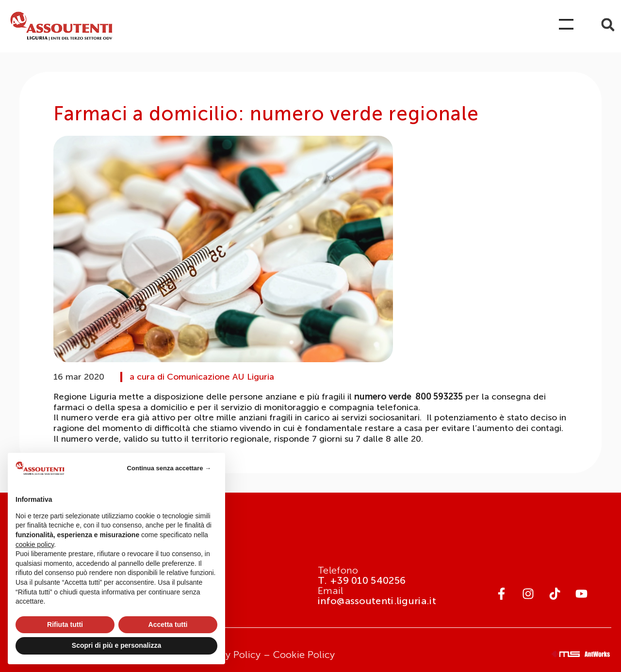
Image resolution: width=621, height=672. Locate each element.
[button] (608, 25)
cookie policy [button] (35, 544)
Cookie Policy (304, 655)
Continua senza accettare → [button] (169, 468)
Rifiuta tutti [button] (65, 624)
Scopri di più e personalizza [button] (116, 645)
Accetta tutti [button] (168, 624)
